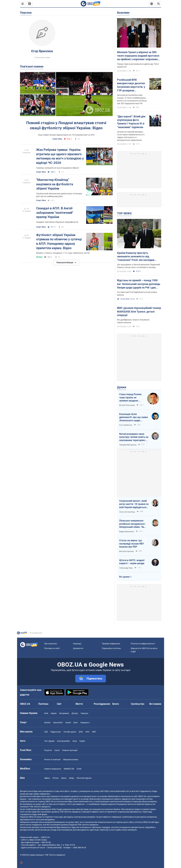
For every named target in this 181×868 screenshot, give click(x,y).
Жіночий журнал (84, 778)
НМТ (94, 732)
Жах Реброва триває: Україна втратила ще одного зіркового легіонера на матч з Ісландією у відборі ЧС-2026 (60, 156)
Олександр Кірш (126, 568)
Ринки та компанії (52, 760)
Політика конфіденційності (143, 644)
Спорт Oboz (57, 139)
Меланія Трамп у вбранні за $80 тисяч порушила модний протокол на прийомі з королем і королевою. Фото (139, 56)
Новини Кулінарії (70, 750)
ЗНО (87, 732)
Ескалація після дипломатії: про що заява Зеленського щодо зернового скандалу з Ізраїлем (134, 417)
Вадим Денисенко (127, 532)
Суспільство (138, 704)
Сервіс (82, 741)
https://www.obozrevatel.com (117, 791)
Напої (57, 750)
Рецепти (48, 750)
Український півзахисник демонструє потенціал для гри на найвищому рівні (59, 195)
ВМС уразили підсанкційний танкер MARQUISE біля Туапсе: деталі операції (139, 311)
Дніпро (75, 713)
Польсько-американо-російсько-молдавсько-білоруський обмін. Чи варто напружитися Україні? (132, 524)
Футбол (39, 257)
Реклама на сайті (52, 648)
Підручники (56, 732)
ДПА (81, 732)
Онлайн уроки (70, 732)
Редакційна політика (111, 648)
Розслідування (102, 704)
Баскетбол (58, 723)
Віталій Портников (127, 405)
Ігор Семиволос (126, 425)
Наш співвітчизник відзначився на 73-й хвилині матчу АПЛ (66, 135)
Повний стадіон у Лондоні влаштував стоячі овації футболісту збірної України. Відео (66, 125)
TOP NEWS (124, 213)
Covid (79, 769)
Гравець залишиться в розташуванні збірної (57, 168)
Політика (43, 704)
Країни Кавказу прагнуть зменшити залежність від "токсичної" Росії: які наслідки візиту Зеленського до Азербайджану (136, 257)
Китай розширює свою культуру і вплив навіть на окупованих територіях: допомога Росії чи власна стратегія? (134, 437)
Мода (72, 778)
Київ (46, 713)
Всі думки (124, 577)
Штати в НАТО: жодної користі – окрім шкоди (132, 562)
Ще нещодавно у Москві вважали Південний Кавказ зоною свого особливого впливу (138, 266)
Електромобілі (63, 741)
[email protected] (54, 848)
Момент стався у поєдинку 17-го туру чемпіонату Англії (63, 253)
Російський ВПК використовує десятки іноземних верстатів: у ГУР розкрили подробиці (131, 85)
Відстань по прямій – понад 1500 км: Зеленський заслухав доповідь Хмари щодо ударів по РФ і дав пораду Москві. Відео (139, 284)
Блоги (116, 704)
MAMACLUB (69, 769)
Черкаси (84, 713)
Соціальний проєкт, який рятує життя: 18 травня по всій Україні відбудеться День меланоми (134, 504)
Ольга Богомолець (127, 512)
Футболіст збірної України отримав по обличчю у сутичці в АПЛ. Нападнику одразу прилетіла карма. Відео (59, 242)
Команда (77, 644)
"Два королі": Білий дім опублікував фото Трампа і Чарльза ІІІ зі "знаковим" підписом (131, 122)
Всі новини (155, 704)
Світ (59, 704)
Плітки (56, 778)
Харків (54, 713)
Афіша (47, 778)
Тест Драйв (49, 741)
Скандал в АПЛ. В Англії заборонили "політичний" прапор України (55, 213)
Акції (75, 741)
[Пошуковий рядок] (159, 4)
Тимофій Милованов (128, 445)
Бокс (76, 723)
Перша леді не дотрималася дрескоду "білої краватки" (138, 65)
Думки (122, 387)
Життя (79, 704)
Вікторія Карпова (127, 551)
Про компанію (51, 644)
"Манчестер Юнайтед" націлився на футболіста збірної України (55, 184)
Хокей (68, 723)
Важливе (123, 13)
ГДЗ (46, 732)
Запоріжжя (64, 713)
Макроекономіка (71, 760)
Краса (64, 778)
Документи (78, 648)
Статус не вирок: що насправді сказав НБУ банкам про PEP (132, 544)
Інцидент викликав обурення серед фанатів (57, 222)
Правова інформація (111, 644)
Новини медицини (53, 769)
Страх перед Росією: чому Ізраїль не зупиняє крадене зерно (131, 398)
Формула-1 (85, 723)
